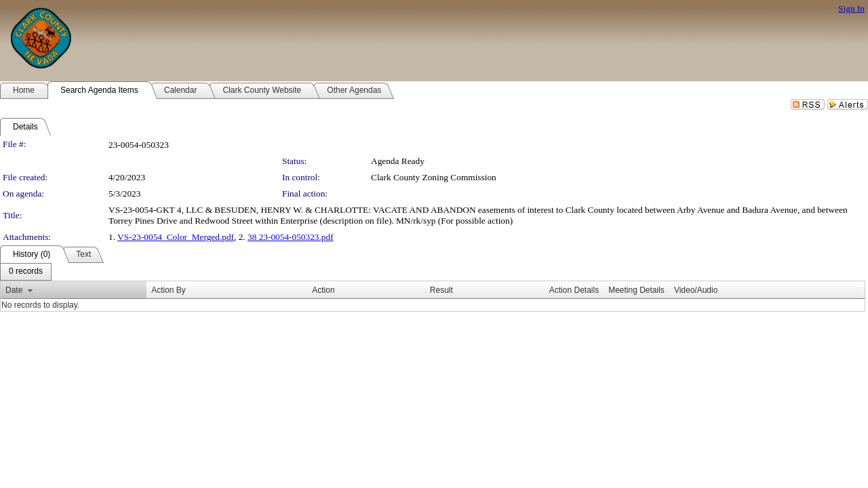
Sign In (851, 8)
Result (441, 290)
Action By (169, 290)
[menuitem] (26, 272)
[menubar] (26, 272)
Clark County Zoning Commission (434, 177)
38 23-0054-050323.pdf (291, 237)
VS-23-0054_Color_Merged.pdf (176, 237)
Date (14, 290)
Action (323, 290)
